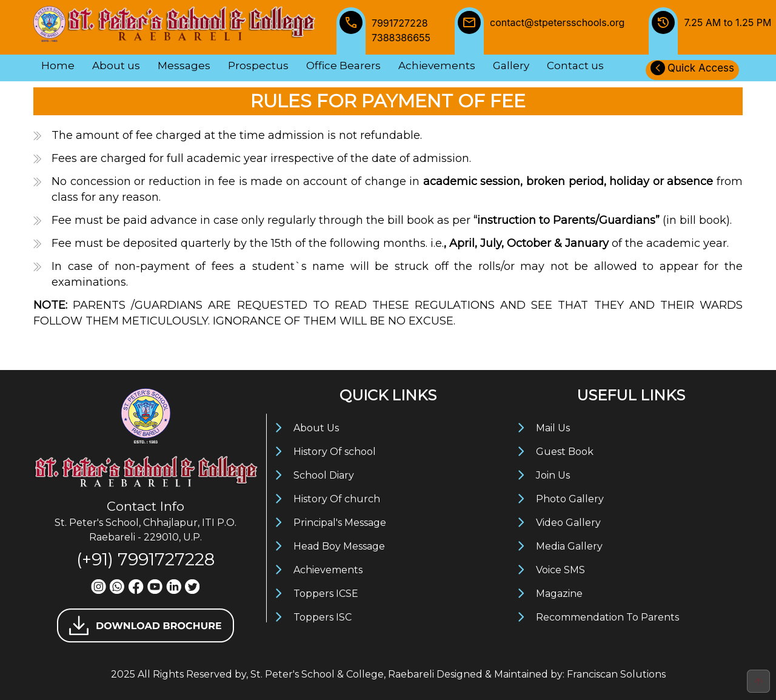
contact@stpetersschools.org (540, 31)
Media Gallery (569, 546)
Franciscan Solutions (616, 674)
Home (58, 66)
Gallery (511, 66)
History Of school (335, 452)
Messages (184, 66)
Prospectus (258, 66)
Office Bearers (343, 66)
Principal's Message (340, 523)
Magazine (559, 594)
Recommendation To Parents (607, 617)
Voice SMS (560, 570)
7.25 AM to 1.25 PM (710, 31)
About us (116, 66)
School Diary (324, 475)
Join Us (553, 475)
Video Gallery (568, 523)
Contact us (575, 66)
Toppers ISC (323, 617)
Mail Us (553, 428)
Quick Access (692, 68)
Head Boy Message (339, 546)
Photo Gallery (570, 499)
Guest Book (565, 452)
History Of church (337, 499)
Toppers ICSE (326, 594)
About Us (316, 428)
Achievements (437, 66)
